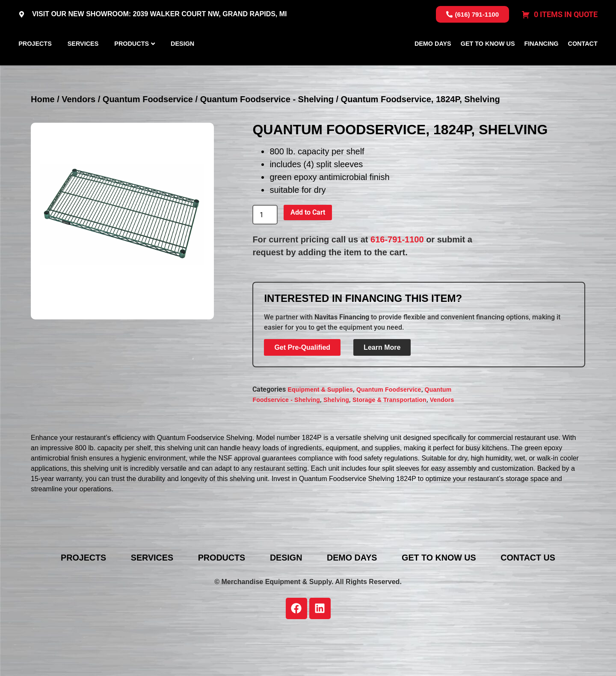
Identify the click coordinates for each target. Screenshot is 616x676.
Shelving (336, 440)
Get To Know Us (488, 64)
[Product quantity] (265, 255)
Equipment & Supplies (320, 430)
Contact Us (533, 598)
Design (182, 64)
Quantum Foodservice (148, 140)
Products (132, 64)
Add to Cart (308, 253)
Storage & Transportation (389, 440)
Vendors (78, 140)
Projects (35, 64)
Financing (542, 64)
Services (83, 64)
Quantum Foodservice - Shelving (267, 140)
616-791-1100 (397, 280)
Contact (583, 64)
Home (43, 140)
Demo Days (433, 64)
